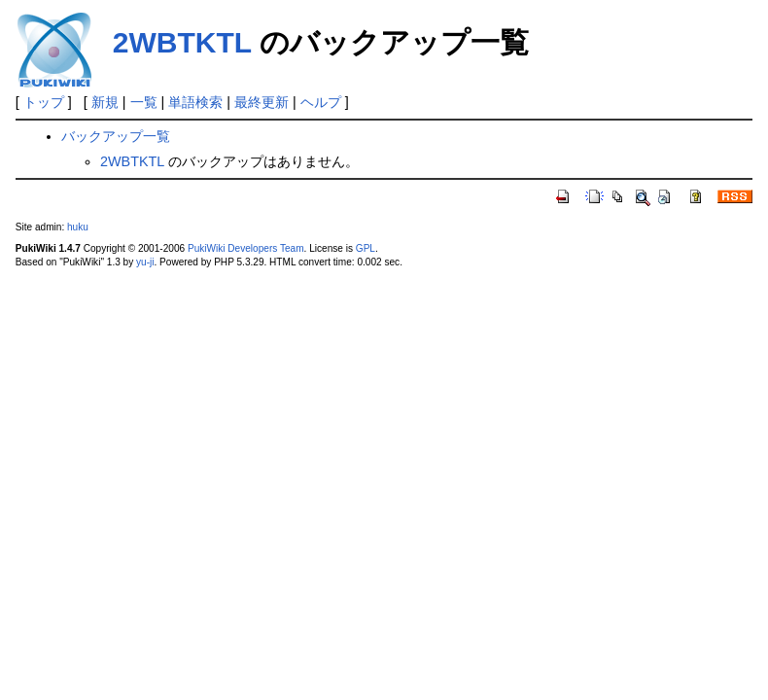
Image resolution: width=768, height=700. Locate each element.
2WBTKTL (182, 42)
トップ (44, 102)
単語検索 (195, 102)
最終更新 (262, 102)
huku (78, 227)
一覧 (144, 102)
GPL (366, 248)
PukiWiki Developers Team (246, 248)
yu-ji (145, 262)
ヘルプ (321, 102)
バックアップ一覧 (116, 136)
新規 (105, 102)
